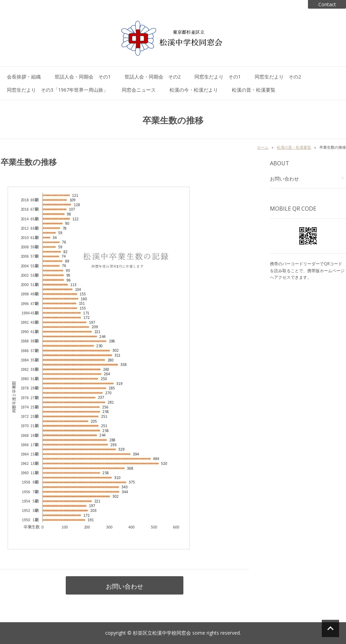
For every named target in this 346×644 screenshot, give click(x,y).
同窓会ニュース (139, 90)
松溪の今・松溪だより (194, 90)
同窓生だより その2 (278, 77)
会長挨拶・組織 (24, 77)
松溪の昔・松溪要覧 (254, 90)
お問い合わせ (125, 586)
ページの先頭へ (330, 628)
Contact (327, 4)
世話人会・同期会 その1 (83, 77)
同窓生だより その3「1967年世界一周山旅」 (57, 90)
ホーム (263, 147)
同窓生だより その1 (218, 77)
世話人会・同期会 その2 (153, 77)
